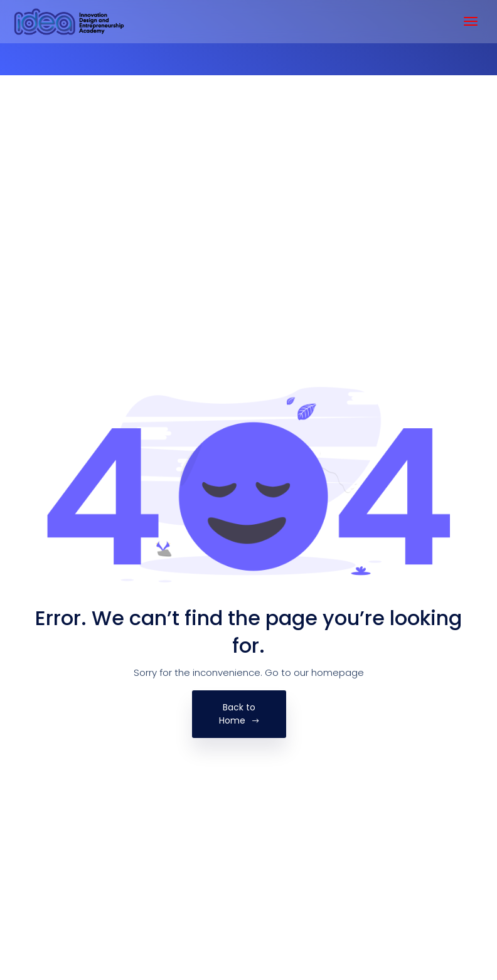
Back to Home (239, 714)
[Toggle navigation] (471, 21)
